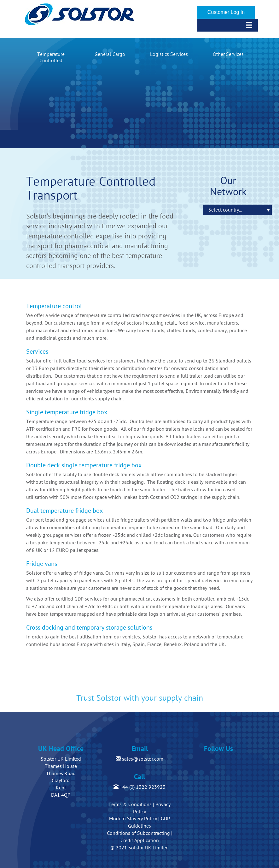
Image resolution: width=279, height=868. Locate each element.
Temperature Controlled (51, 57)
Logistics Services (169, 54)
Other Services (228, 54)
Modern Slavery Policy (133, 819)
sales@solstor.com (139, 759)
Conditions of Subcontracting (138, 833)
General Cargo (110, 54)
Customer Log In (226, 12)
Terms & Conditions (130, 805)
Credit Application (140, 841)
